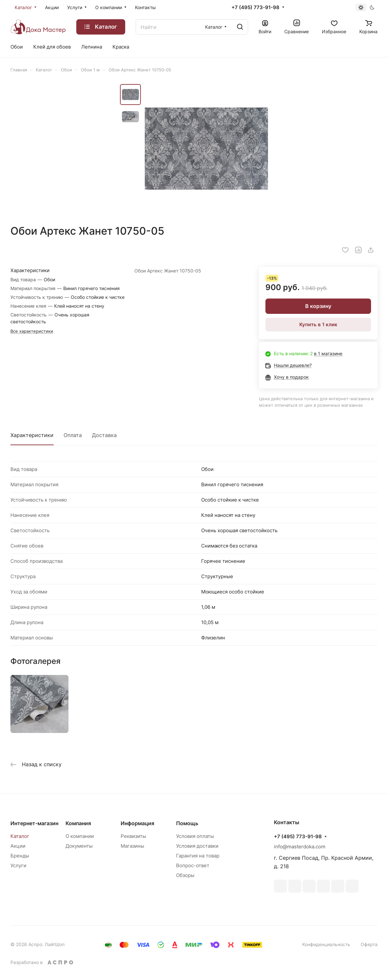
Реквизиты (133, 836)
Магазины (132, 846)
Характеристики (32, 435)
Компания (78, 823)
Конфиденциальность (326, 944)
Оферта (369, 944)
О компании (80, 836)
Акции (18, 846)
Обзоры (185, 875)
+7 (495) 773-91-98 (255, 7)
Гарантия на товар (198, 856)
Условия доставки (197, 846)
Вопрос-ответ (193, 865)
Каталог (20, 836)
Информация (137, 823)
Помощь (187, 823)
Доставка (104, 435)
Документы (79, 846)
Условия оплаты (195, 836)
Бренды (20, 856)
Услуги (18, 865)
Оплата (73, 435)
